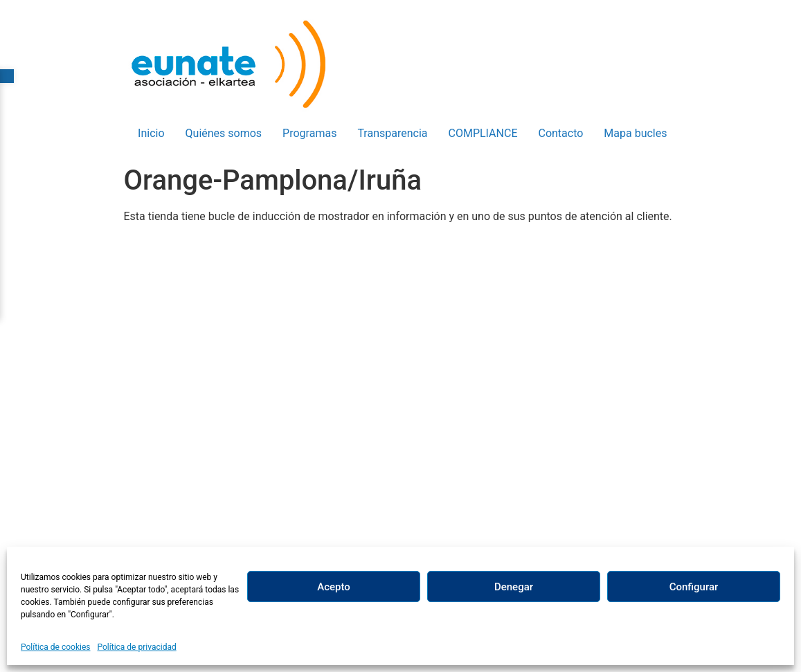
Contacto (560, 133)
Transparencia (392, 133)
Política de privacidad (137, 647)
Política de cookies (56, 647)
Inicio (151, 133)
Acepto (334, 587)
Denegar (514, 587)
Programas (309, 133)
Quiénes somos (224, 133)
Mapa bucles (635, 133)
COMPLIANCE (483, 133)
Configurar (694, 587)
